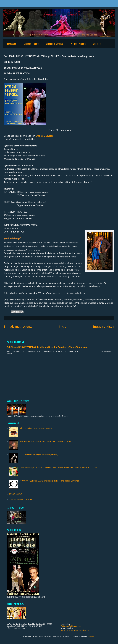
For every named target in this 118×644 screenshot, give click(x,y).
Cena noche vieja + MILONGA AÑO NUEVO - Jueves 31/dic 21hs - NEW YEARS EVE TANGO (58, 468)
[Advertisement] (59, 377)
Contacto (97, 43)
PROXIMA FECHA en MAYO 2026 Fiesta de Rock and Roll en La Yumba (49, 481)
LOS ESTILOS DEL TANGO (20, 499)
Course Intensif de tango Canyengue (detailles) (39, 454)
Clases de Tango (31, 43)
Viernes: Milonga (78, 43)
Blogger (91, 636)
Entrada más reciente (18, 327)
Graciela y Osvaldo (44, 136)
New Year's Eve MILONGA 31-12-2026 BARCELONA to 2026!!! (45, 441)
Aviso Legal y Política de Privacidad (76, 630)
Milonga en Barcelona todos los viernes (36, 428)
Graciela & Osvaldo (55, 43)
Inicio (63, 327)
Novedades (11, 43)
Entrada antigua (103, 327)
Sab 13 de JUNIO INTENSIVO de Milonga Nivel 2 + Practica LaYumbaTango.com (47, 347)
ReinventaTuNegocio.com (72, 626)
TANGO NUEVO (16, 494)
